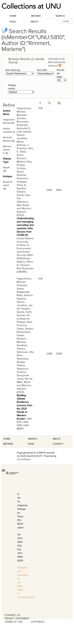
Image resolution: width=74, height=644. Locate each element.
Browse (36, 16)
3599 (59, 354)
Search (60, 16)
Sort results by (13, 70)
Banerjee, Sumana (22, 117)
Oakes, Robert (25, 329)
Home (13, 16)
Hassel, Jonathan (22, 137)
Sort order (42, 70)
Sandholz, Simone (22, 347)
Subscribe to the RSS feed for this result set (57, 62)
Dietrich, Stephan (25, 297)
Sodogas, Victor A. (22, 183)
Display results (12, 87)
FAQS (31, 444)
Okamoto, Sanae (22, 287)
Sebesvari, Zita (25, 352)
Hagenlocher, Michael (24, 110)
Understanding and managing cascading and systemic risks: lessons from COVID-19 (25, 227)
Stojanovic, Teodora (23, 370)
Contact (58, 444)
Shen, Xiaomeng (22, 357)
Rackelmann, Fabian (24, 334)
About (35, 22)
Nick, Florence (25, 324)
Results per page (61, 73)
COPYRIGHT (38, 622)
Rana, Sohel (21, 153)
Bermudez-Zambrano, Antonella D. (24, 125)
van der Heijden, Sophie (25, 309)
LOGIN (66, 21)
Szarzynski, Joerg (23, 377)
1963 (59, 190)
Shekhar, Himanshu (22, 177)
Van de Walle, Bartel (25, 380)
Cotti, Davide (24, 132)
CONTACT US (12, 615)
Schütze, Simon (22, 170)
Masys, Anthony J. (23, 143)
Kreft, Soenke (24, 314)
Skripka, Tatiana (21, 364)
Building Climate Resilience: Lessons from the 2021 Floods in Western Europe (24, 407)
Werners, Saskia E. (7, 150)
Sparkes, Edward (22, 190)
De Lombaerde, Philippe (23, 319)
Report (6, 168)
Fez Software (24, 459)
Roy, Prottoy (24, 163)
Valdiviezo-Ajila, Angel (23, 203)
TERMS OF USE (14, 622)
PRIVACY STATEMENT (17, 619)
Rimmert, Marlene (22, 160)
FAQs (13, 22)
